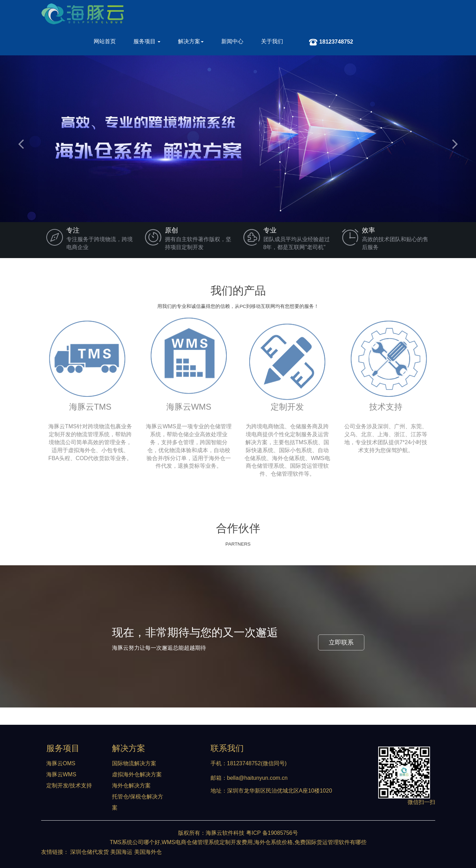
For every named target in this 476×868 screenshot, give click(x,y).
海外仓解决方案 (131, 785)
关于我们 (272, 41)
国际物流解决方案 (134, 763)
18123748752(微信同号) (257, 763)
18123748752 (331, 43)
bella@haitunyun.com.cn (257, 778)
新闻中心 (232, 41)
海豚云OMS (61, 763)
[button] (19, 139)
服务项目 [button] (147, 41)
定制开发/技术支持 (69, 785)
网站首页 (105, 41)
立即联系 (341, 642)
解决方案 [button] (191, 41)
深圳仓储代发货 (90, 852)
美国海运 (121, 852)
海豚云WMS (61, 774)
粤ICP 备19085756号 (272, 833)
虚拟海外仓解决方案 (137, 774)
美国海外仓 (148, 852)
